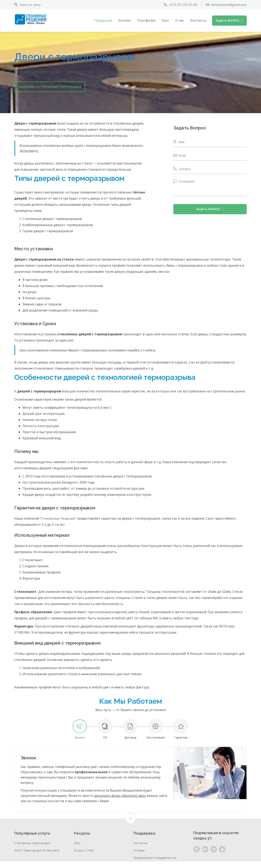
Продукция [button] (103, 20)
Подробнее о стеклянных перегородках (50, 87)
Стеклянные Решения (59, 525)
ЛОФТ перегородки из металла (37, 857)
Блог (166, 20)
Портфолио (147, 20)
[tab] (80, 736)
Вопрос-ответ (84, 857)
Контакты (198, 20)
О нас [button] (180, 20)
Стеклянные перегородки (32, 850)
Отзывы (139, 857)
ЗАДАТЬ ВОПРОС (229, 20)
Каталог (125, 20)
